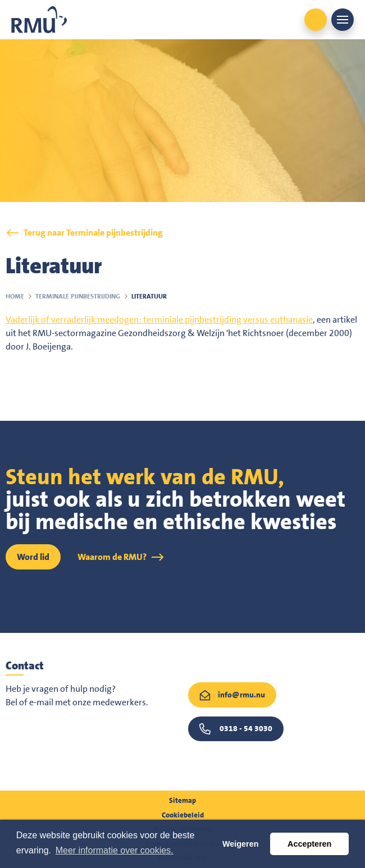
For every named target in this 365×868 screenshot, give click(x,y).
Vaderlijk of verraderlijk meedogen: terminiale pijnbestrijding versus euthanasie (159, 320)
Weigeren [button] (241, 844)
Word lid (33, 557)
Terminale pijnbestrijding (78, 296)
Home (15, 296)
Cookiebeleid (183, 815)
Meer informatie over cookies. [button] (115, 850)
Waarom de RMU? (112, 557)
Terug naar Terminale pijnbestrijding (93, 233)
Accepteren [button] (309, 844)
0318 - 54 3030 (246, 728)
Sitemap (182, 800)
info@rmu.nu (241, 695)
